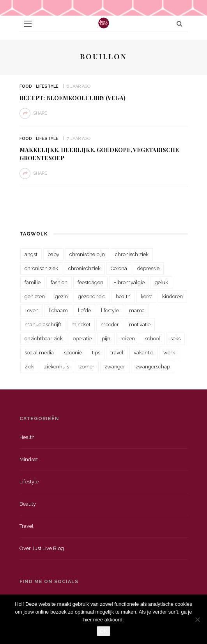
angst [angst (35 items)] (31, 254)
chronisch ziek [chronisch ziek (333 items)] (132, 254)
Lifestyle (47, 86)
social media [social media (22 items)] (39, 353)
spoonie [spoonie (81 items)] (73, 353)
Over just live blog (42, 548)
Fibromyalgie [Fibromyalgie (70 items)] (129, 282)
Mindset (29, 459)
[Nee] (197, 619)
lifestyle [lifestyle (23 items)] (110, 310)
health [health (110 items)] (123, 296)
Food (26, 86)
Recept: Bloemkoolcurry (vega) (73, 98)
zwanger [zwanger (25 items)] (115, 367)
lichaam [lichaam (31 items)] (58, 310)
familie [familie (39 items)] (33, 282)
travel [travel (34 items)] (117, 353)
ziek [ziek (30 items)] (29, 367)
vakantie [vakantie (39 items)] (143, 353)
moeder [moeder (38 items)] (110, 325)
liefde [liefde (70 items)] (84, 310)
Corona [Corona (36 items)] (119, 268)
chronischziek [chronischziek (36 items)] (84, 268)
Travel (27, 526)
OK (103, 631)
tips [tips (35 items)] (96, 353)
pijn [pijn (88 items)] (106, 339)
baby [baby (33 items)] (53, 254)
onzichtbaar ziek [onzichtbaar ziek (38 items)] (44, 339)
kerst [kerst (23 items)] (146, 296)
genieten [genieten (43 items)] (35, 296)
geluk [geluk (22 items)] (161, 282)
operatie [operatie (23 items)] (82, 339)
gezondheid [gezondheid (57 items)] (92, 296)
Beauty (28, 504)
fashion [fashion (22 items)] (59, 282)
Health (27, 437)
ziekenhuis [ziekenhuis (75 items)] (57, 367)
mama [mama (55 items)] (137, 310)
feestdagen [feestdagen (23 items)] (90, 282)
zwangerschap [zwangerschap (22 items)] (153, 367)
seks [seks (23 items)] (175, 339)
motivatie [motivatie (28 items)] (140, 325)
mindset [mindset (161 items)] (81, 325)
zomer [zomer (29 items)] (87, 367)
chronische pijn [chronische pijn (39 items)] (87, 254)
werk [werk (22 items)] (169, 353)
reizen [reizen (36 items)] (128, 339)
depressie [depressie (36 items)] (148, 268)
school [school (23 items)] (153, 339)
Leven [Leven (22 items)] (32, 310)
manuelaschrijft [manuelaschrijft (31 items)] (43, 325)
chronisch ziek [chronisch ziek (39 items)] (41, 268)
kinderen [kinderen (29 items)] (172, 296)
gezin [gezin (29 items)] (61, 296)
